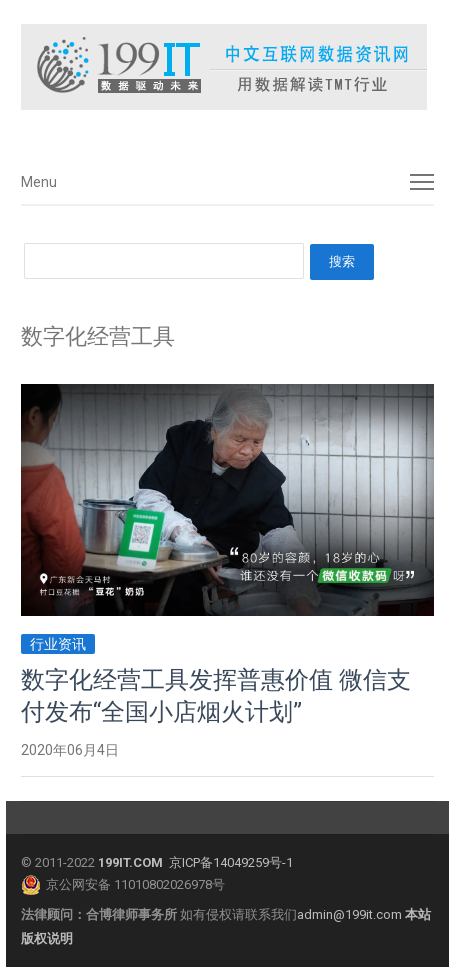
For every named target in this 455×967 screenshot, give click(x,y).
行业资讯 (58, 644)
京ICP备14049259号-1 (231, 862)
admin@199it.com (351, 914)
